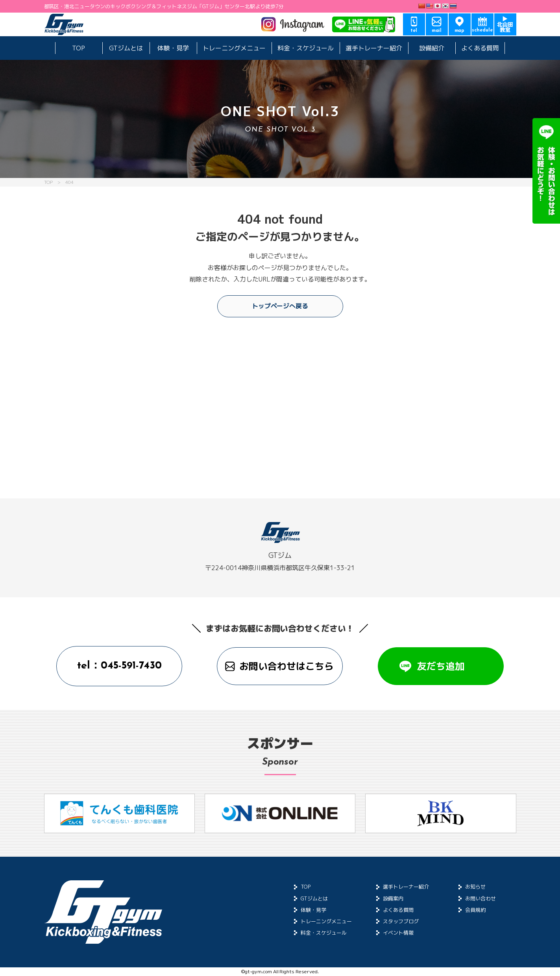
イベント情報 (398, 933)
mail (437, 31)
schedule (482, 30)
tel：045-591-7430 (119, 666)
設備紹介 (432, 48)
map (460, 31)
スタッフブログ (401, 921)
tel (414, 31)
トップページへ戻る (280, 306)
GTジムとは (126, 48)
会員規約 (475, 910)
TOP (79, 48)
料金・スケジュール (306, 48)
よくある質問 (480, 48)
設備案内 (393, 898)
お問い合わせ (481, 898)
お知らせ (475, 887)
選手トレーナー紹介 (374, 48)
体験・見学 (173, 48)
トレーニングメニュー (234, 48)
